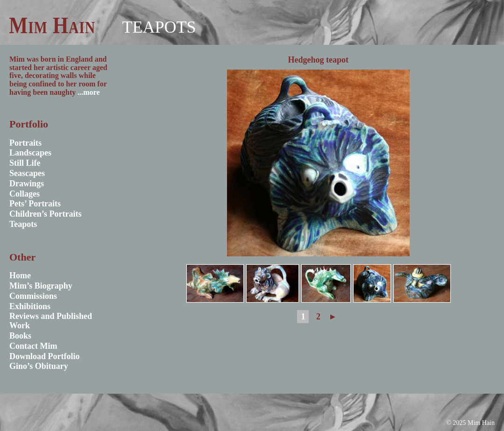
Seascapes (27, 173)
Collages (25, 194)
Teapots (159, 27)
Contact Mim (33, 346)
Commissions (33, 296)
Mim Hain (52, 25)
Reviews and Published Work (51, 321)
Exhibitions (30, 306)
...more (89, 92)
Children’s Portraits (46, 214)
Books (20, 336)
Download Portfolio (45, 356)
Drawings (27, 184)
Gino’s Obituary (39, 366)
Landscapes (30, 153)
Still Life (25, 163)
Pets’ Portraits (35, 204)
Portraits (25, 143)
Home (20, 276)
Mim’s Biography (41, 286)
